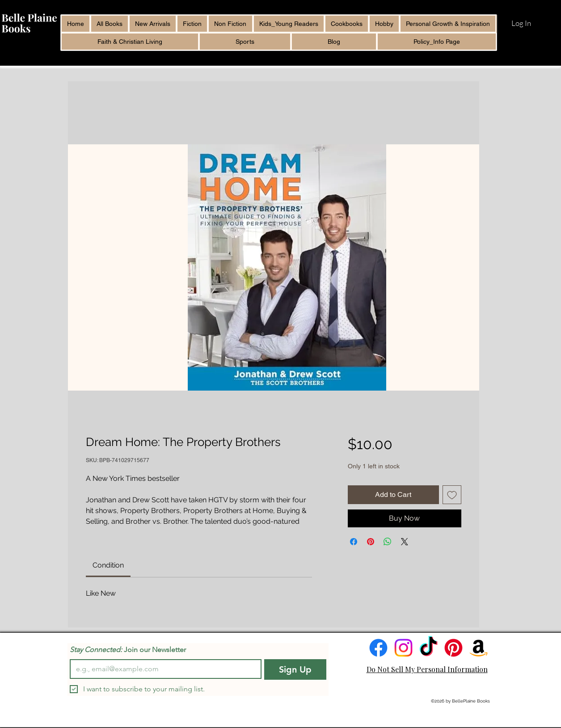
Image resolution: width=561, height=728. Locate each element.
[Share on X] (405, 542)
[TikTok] (428, 648)
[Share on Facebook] (354, 542)
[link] (108, 565)
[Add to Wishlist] (452, 495)
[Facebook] (378, 648)
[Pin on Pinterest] (371, 542)
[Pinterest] (453, 648)
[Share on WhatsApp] (388, 542)
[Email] (163, 669)
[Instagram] (403, 648)
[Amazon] (479, 648)
